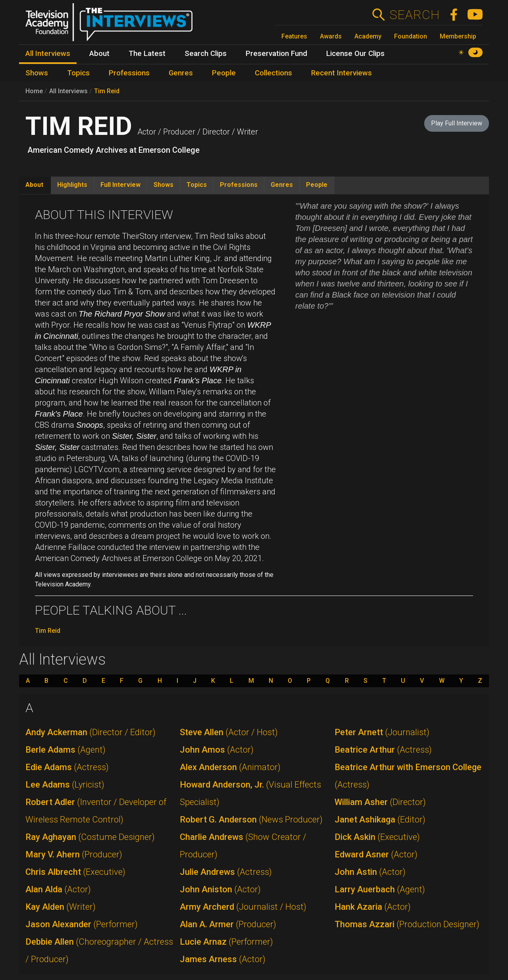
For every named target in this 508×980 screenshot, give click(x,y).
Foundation (411, 36)
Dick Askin (377, 837)
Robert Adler (96, 811)
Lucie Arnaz (226, 942)
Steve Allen (229, 732)
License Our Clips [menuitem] (355, 54)
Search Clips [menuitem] (206, 54)
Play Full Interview (457, 123)
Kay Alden (61, 907)
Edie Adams (67, 767)
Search (415, 15)
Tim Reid (107, 91)
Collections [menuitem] (273, 73)
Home (34, 91)
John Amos (217, 750)
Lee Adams (65, 785)
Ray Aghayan (90, 837)
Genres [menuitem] (181, 73)
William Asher (380, 802)
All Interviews (68, 91)
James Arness (223, 959)
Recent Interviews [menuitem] (342, 73)
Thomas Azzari (407, 924)
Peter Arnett (382, 732)
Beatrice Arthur (383, 750)
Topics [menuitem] (78, 73)
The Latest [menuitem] (147, 54)
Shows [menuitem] (37, 73)
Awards (331, 36)
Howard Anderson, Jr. (250, 793)
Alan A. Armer (228, 924)
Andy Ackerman (90, 732)
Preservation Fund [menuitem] (276, 54)
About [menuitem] (99, 54)
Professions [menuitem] (129, 73)
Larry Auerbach (380, 889)
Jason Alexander (82, 924)
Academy (368, 36)
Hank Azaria (373, 907)
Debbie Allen (99, 950)
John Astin (370, 872)
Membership (458, 36)
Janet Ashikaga (380, 820)
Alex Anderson (230, 767)
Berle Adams (65, 750)
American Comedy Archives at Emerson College (114, 150)
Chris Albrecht (75, 872)
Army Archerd (243, 907)
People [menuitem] (224, 73)
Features (294, 36)
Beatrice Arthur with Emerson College (408, 776)
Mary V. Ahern (74, 854)
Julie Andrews (226, 872)
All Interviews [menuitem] (48, 54)
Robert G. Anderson (251, 820)
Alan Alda (58, 889)
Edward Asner (376, 854)
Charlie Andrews (243, 846)
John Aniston (220, 889)
